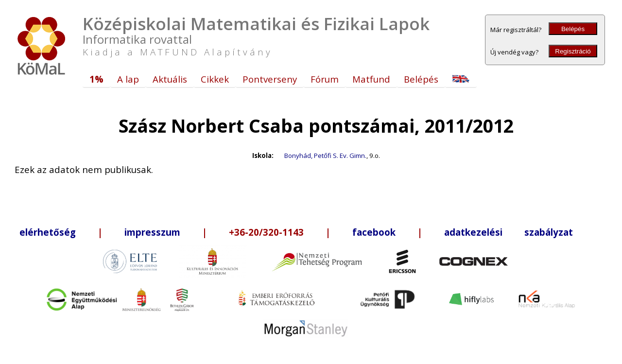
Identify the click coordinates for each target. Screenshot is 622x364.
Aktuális (170, 79)
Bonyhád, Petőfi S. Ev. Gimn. (325, 156)
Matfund (371, 79)
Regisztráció (573, 51)
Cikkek (215, 79)
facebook (374, 232)
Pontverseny (270, 79)
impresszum (152, 232)
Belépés (573, 29)
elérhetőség (48, 232)
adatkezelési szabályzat (509, 232)
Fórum (325, 79)
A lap (128, 79)
